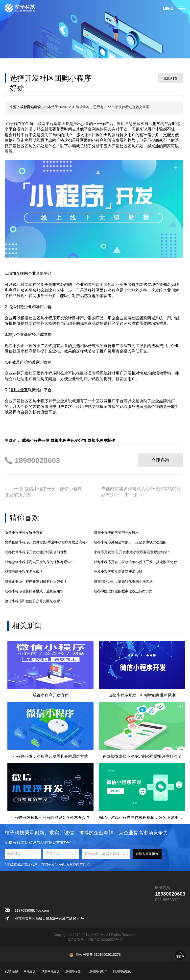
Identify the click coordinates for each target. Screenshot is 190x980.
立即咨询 (160, 460)
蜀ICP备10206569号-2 (105, 940)
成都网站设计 (74, 971)
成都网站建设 (50, 971)
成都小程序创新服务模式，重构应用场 (34, 591)
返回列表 (170, 78)
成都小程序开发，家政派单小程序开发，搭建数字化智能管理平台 (138, 562)
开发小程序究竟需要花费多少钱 (118, 572)
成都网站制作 (98, 971)
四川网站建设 (122, 971)
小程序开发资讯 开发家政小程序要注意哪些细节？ (132, 552)
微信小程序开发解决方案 (24, 532)
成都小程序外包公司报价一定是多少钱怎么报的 (130, 542)
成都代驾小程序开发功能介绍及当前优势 (36, 552)
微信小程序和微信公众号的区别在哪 (32, 601)
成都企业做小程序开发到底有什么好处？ (36, 581)
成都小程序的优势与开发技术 (116, 532)
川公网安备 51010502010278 (98, 955)
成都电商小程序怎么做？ (24, 572)
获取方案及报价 (147, 854)
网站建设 (29, 971)
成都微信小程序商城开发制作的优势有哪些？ (39, 562)
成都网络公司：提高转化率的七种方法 (123, 581)
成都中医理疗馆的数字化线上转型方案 (123, 591)
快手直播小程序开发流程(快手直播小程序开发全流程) (46, 542)
